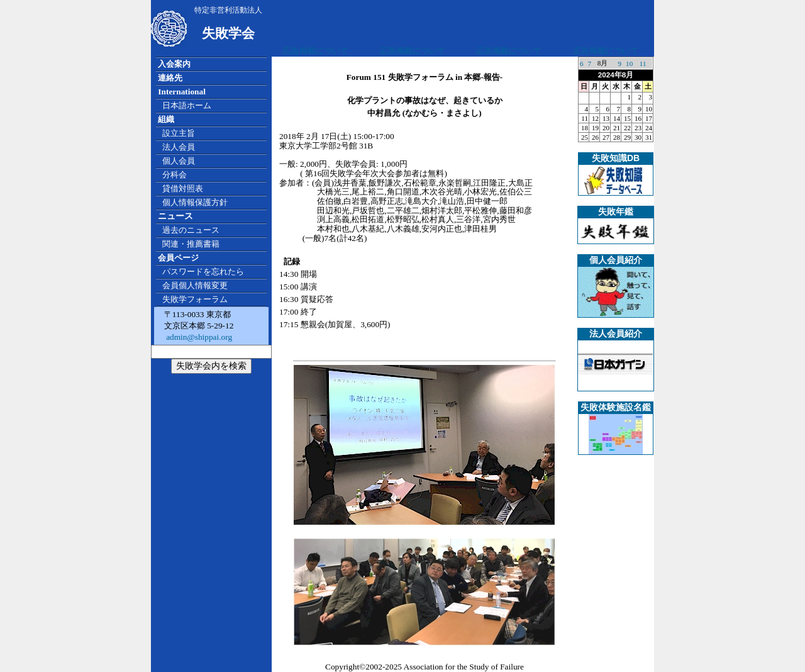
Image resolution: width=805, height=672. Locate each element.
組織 (166, 119)
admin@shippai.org (198, 337)
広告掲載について (316, 51)
